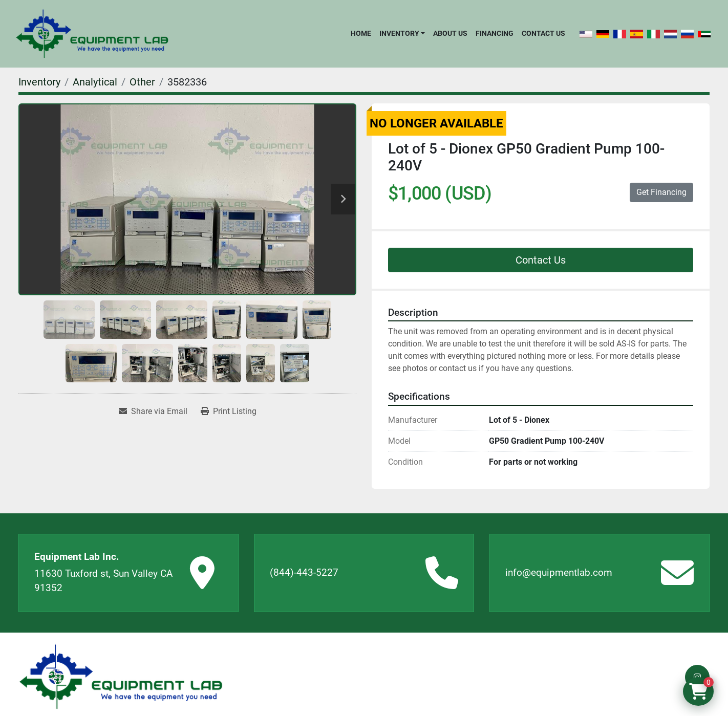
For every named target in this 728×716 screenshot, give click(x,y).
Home (361, 33)
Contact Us (543, 33)
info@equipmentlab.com (559, 572)
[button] (402, 33)
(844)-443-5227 (304, 572)
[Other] (142, 82)
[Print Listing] (229, 411)
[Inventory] (39, 82)
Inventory (399, 33)
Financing (495, 33)
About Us (450, 33)
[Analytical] (95, 82)
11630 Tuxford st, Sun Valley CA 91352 (103, 581)
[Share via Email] (153, 411)
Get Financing (661, 192)
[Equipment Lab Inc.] (121, 677)
